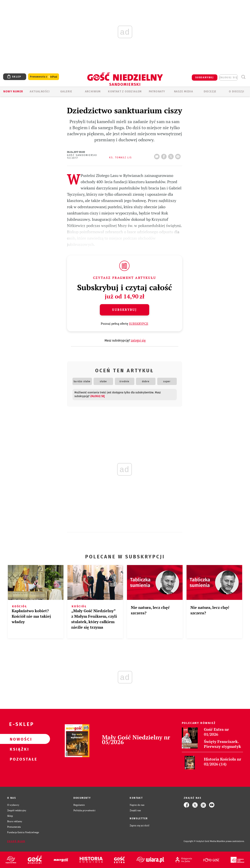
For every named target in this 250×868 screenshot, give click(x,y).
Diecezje (210, 91)
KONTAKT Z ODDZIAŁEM (125, 91)
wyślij (179, 155)
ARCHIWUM (93, 91)
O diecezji (237, 91)
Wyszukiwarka (243, 77)
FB (165, 155)
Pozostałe (19, 759)
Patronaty (157, 91)
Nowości (19, 739)
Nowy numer (13, 91)
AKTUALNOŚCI (40, 91)
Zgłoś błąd (16, 841)
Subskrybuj (124, 310)
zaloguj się (229, 78)
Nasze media (183, 91)
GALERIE (66, 91)
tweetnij (172, 155)
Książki (19, 749)
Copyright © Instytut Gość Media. (200, 841)
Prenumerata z (44, 77)
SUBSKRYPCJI (139, 324)
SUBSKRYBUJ (204, 78)
